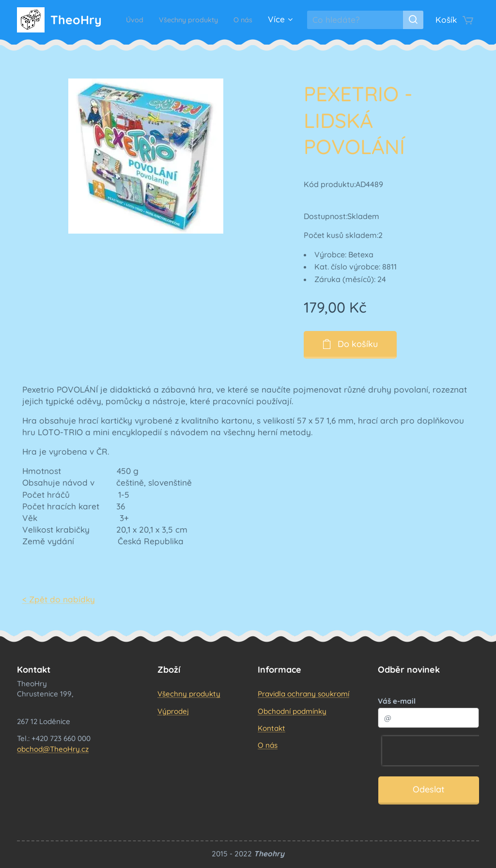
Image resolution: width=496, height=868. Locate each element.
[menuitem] (157, 20)
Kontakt (271, 728)
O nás (268, 745)
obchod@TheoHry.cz (53, 749)
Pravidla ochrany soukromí (303, 694)
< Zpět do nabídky (59, 599)
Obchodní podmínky (292, 711)
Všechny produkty (189, 694)
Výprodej (173, 711)
